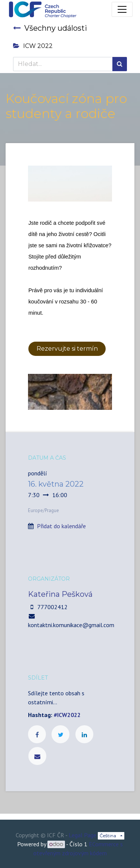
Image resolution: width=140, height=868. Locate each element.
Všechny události (50, 28)
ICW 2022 (33, 46)
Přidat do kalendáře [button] (61, 526)
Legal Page (83, 835)
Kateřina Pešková (60, 594)
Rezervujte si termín (67, 349)
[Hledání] (120, 64)
